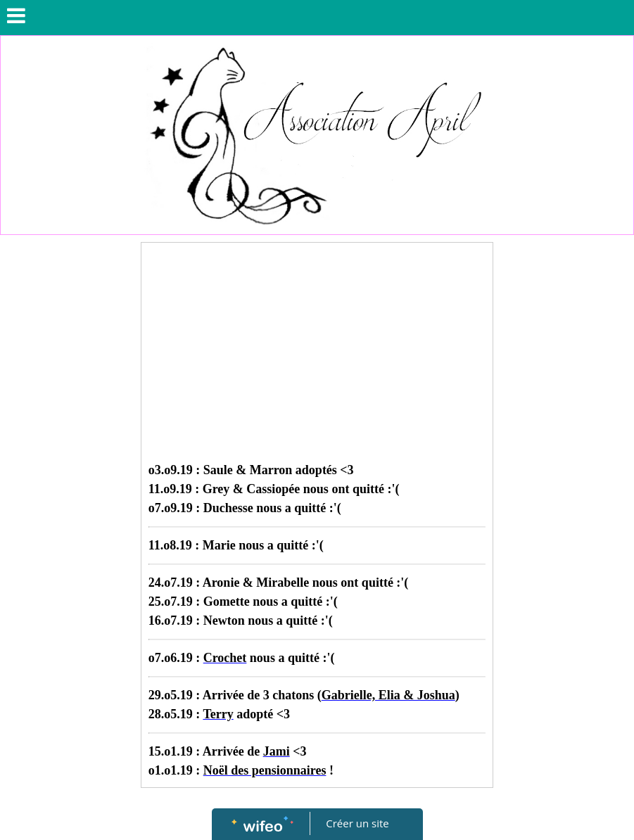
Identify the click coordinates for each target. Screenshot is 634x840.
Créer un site (357, 823)
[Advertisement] (317, 355)
